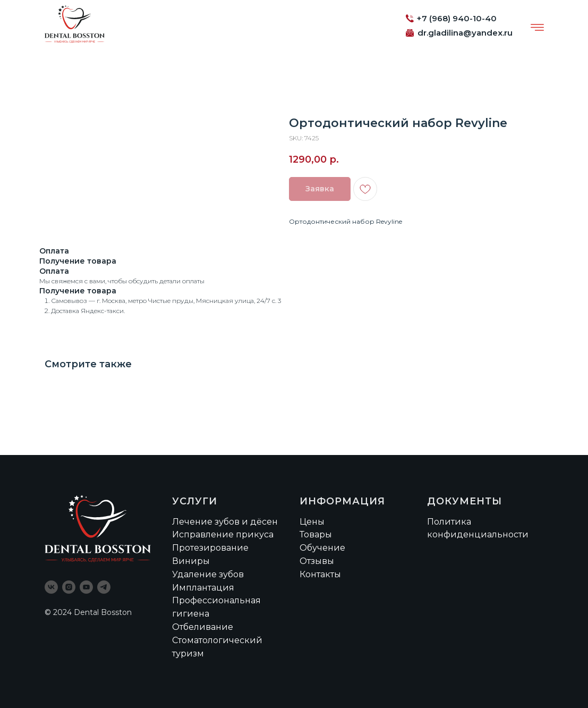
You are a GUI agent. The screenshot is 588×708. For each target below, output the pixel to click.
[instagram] (69, 587)
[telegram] (104, 587)
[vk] (51, 587)
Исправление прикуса (223, 534)
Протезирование (210, 548)
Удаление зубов (208, 574)
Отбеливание (203, 627)
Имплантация (203, 588)
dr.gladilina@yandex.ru (465, 33)
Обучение (322, 548)
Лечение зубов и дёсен (225, 522)
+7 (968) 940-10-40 (457, 18)
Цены (312, 522)
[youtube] (86, 587)
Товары (316, 534)
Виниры (191, 561)
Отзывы (317, 561)
